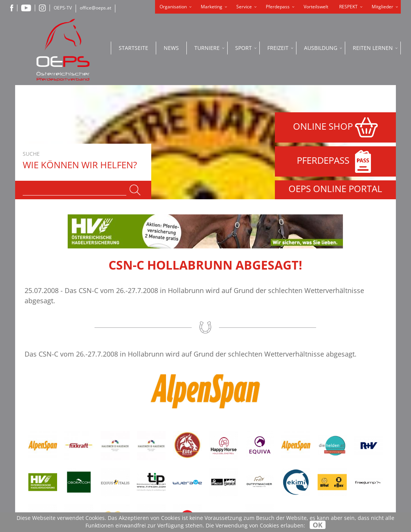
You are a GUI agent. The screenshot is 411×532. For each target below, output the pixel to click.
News (171, 48)
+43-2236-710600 (156, 458)
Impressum (221, 438)
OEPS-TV (63, 8)
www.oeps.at (139, 490)
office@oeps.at (95, 8)
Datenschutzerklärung (240, 428)
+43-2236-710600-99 (159, 466)
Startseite (133, 48)
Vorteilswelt (316, 7)
